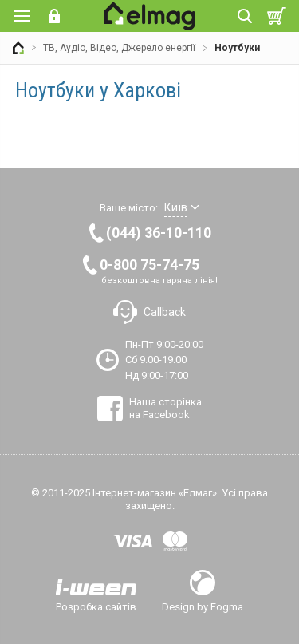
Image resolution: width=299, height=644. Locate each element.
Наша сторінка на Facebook (165, 408)
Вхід (54, 16)
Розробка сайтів (96, 606)
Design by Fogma (203, 606)
